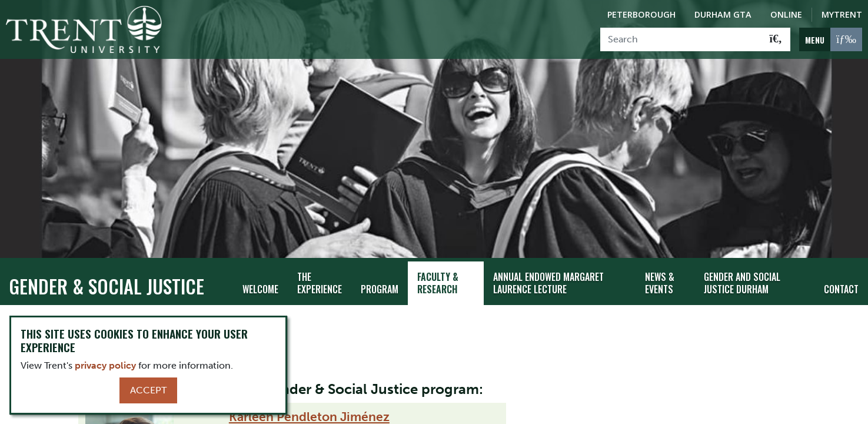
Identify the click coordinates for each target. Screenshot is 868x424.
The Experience (320, 272)
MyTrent (842, 14)
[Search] (681, 39)
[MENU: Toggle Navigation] (831, 39)
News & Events (660, 272)
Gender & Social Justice (107, 275)
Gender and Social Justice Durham (742, 272)
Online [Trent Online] (786, 14)
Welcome (260, 279)
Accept (148, 390)
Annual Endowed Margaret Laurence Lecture (548, 272)
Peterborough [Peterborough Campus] (641, 14)
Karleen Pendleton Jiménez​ (309, 406)
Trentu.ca (32, 310)
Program (380, 279)
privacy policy (105, 365)
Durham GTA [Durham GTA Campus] (723, 14)
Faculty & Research (438, 272)
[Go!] (776, 39)
